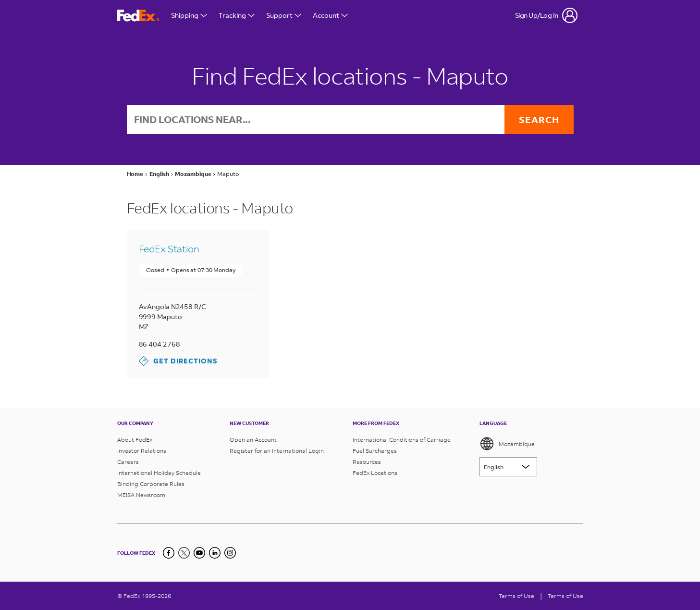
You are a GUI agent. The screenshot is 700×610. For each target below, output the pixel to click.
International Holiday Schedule (159, 473)
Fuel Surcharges (375, 451)
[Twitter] (184, 553)
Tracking (237, 15)
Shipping (189, 15)
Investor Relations (142, 451)
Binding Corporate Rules (151, 484)
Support (284, 15)
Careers (128, 462)
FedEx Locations (375, 473)
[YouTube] (199, 553)
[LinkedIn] (215, 553)
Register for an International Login (277, 451)
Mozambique (507, 444)
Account (330, 15)
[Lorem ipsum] (508, 467)
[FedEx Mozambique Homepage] (138, 16)
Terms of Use (516, 596)
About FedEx (135, 440)
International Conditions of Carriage (402, 440)
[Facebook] (169, 553)
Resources (367, 462)
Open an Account (253, 440)
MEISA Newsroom (141, 495)
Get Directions (178, 361)
